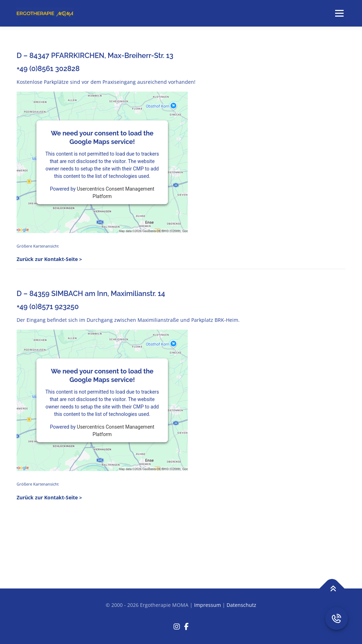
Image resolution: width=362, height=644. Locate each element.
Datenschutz (241, 605)
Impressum (208, 605)
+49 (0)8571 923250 (48, 307)
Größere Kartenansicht (38, 246)
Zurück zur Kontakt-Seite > (49, 259)
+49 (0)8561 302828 (48, 69)
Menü (339, 13)
